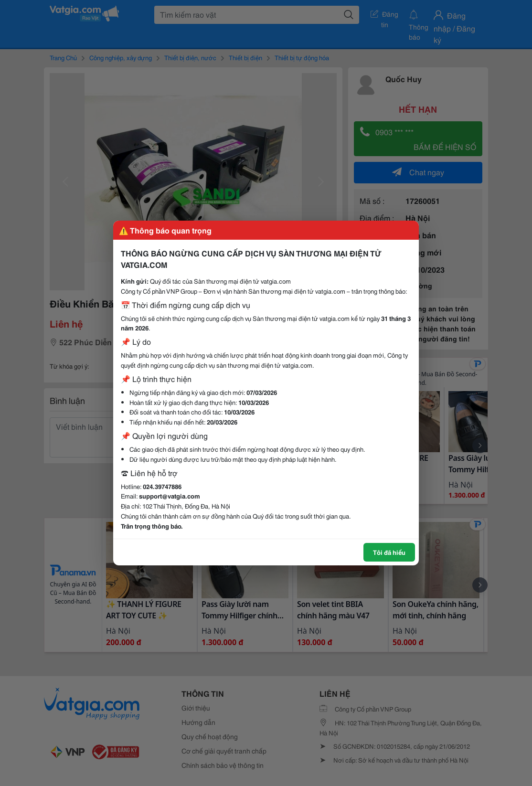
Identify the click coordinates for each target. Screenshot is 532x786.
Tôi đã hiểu (389, 552)
